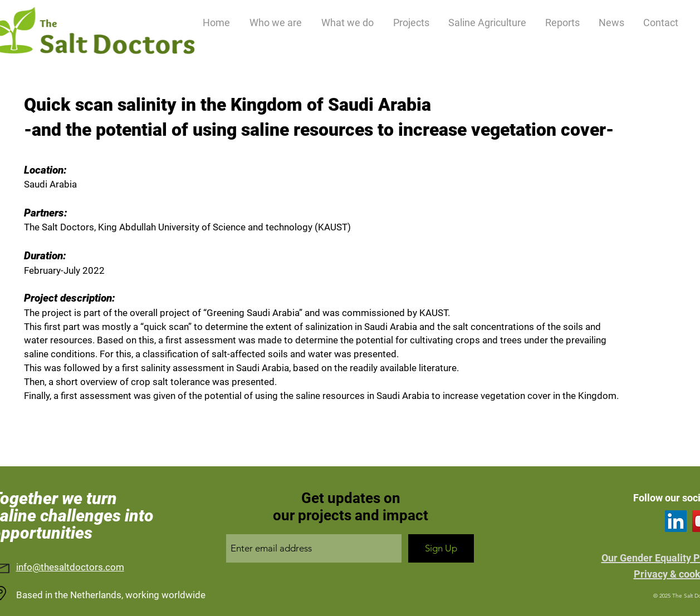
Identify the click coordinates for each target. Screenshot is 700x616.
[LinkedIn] (676, 521)
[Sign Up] (441, 548)
